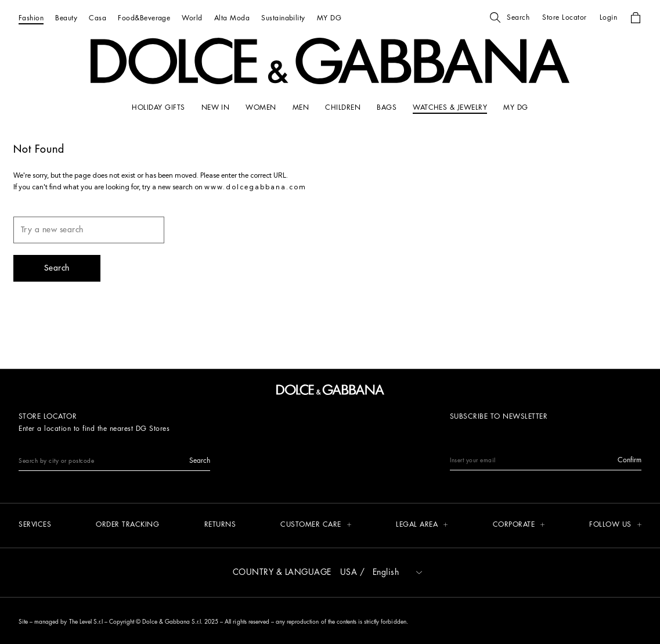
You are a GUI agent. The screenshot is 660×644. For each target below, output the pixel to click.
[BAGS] (387, 107)
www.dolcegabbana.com (255, 188)
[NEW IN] (216, 107)
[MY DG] (329, 18)
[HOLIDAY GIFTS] (158, 107)
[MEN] (301, 107)
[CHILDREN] (343, 107)
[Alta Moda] (232, 18)
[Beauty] (66, 18)
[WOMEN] (261, 107)
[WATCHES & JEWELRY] (450, 107)
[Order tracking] (127, 525)
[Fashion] (31, 18)
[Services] (35, 525)
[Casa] (98, 18)
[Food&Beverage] (144, 18)
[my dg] (515, 107)
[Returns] (220, 525)
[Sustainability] (283, 18)
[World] (192, 18)
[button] (510, 17)
